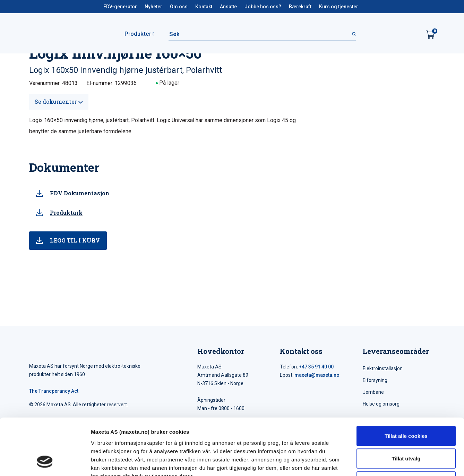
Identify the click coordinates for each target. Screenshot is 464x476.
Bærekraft (300, 7)
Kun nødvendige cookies (406, 430)
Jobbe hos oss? (263, 7)
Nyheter (153, 7)
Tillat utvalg (406, 408)
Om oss (179, 7)
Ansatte (228, 7)
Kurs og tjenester (339, 7)
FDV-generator (120, 7)
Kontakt (204, 7)
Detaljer (369, 462)
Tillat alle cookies (406, 385)
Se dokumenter (59, 101)
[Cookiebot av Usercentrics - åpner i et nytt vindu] (45, 462)
